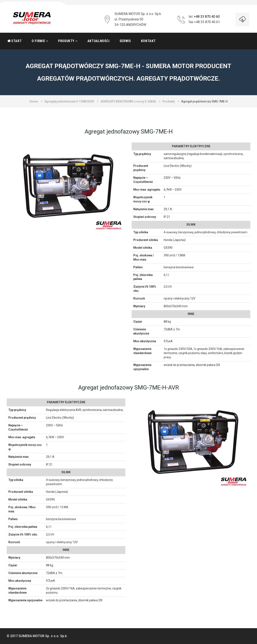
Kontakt (148, 41)
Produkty (66, 41)
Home (34, 101)
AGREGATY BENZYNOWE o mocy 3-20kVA (128, 101)
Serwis (125, 41)
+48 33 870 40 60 (207, 17)
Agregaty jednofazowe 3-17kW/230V (69, 101)
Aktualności (99, 41)
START (16, 41)
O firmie (38, 41)
